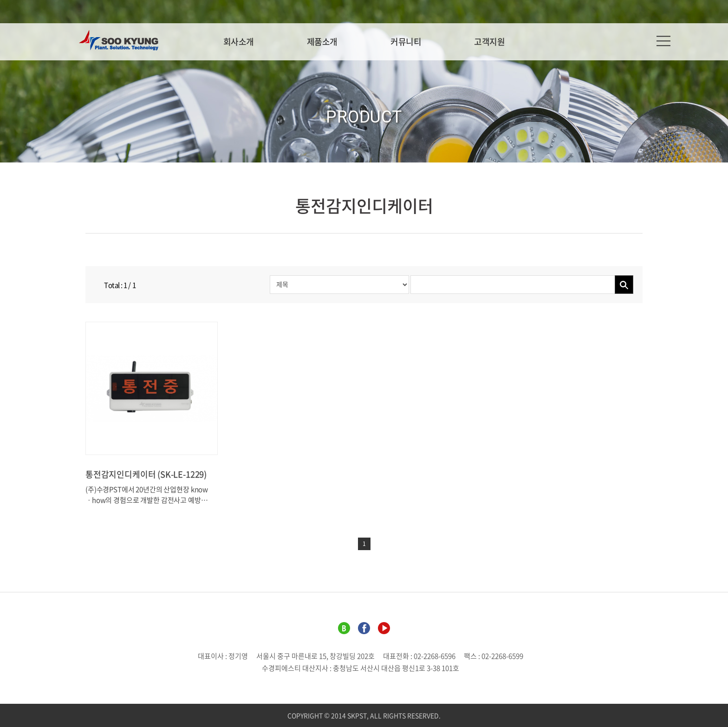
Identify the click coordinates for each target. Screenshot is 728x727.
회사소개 (239, 42)
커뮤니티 (406, 42)
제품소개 (322, 42)
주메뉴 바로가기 (0, 0)
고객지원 (489, 42)
